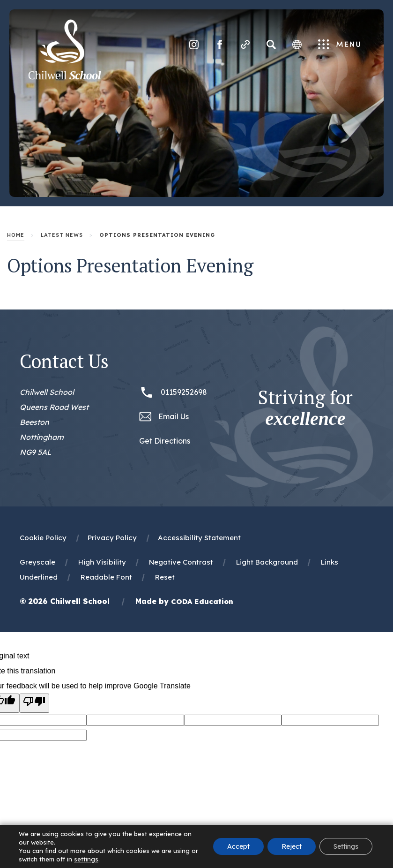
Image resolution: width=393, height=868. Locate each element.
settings (86, 859)
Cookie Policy (43, 538)
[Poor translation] (34, 703)
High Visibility (102, 562)
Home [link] (16, 235)
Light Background (267, 562)
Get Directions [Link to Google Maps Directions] (165, 441)
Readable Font (106, 577)
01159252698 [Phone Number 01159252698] (184, 392)
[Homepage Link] (65, 77)
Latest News (62, 235)
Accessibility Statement (199, 538)
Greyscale (37, 562)
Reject (292, 846)
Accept (238, 846)
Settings (346, 846)
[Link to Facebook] (220, 45)
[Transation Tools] (297, 45)
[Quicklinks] (245, 45)
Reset (165, 577)
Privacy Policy (112, 538)
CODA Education (202, 601)
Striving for (305, 408)
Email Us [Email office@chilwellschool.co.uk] (174, 416)
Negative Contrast (181, 562)
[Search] (271, 45)
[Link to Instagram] (194, 45)
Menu (339, 45)
